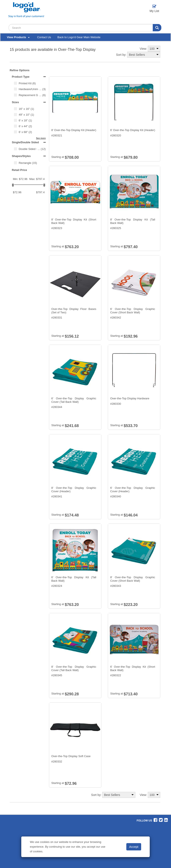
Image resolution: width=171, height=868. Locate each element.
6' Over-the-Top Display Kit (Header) (133, 130)
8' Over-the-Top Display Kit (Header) (74, 130)
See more (41, 138)
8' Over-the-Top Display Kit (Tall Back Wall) (133, 221)
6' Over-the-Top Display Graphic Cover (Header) (133, 490)
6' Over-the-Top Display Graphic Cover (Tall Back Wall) (74, 400)
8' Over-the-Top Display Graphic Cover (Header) (74, 490)
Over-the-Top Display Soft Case (71, 756)
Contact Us (44, 37)
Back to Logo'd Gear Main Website (79, 37)
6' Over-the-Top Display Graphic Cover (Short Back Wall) (133, 311)
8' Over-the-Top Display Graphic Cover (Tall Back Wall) (74, 668)
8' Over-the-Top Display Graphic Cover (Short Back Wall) (133, 579)
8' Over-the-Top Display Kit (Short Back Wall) (74, 221)
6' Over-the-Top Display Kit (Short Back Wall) (133, 668)
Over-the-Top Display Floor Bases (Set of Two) (74, 311)
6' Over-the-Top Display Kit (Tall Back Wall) (74, 579)
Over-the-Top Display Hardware (130, 398)
